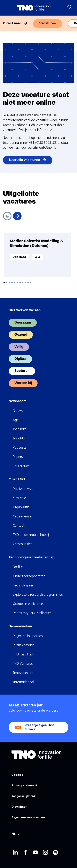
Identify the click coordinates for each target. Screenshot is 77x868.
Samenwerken (20, 627)
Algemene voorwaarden (28, 818)
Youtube (35, 852)
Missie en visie (23, 489)
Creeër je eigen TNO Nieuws (39, 727)
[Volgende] (17, 216)
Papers (18, 457)
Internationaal (23, 682)
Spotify (55, 852)
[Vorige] (7, 216)
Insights (19, 438)
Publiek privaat (23, 645)
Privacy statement (24, 786)
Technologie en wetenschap (32, 558)
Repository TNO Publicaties (32, 613)
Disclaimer (19, 807)
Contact (19, 526)
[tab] (4, 283)
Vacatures (48, 24)
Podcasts (20, 448)
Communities (23, 544)
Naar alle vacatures (25, 160)
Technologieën (24, 585)
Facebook (25, 852)
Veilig (19, 347)
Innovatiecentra (25, 673)
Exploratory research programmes (38, 595)
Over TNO (17, 480)
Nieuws (18, 411)
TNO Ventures (23, 664)
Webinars (20, 429)
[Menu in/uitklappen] (7, 8)
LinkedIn (15, 852)
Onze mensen (23, 516)
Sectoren (22, 371)
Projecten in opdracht (28, 636)
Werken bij (23, 383)
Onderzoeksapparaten (29, 576)
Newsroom (18, 401)
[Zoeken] (70, 7)
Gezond (21, 335)
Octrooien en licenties (29, 604)
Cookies (17, 775)
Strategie (20, 498)
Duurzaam (23, 323)
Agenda (19, 420)
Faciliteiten (21, 567)
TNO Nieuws (22, 466)
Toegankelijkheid (23, 796)
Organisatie (21, 507)
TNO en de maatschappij (31, 535)
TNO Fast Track (23, 654)
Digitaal (20, 359)
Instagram (45, 852)
